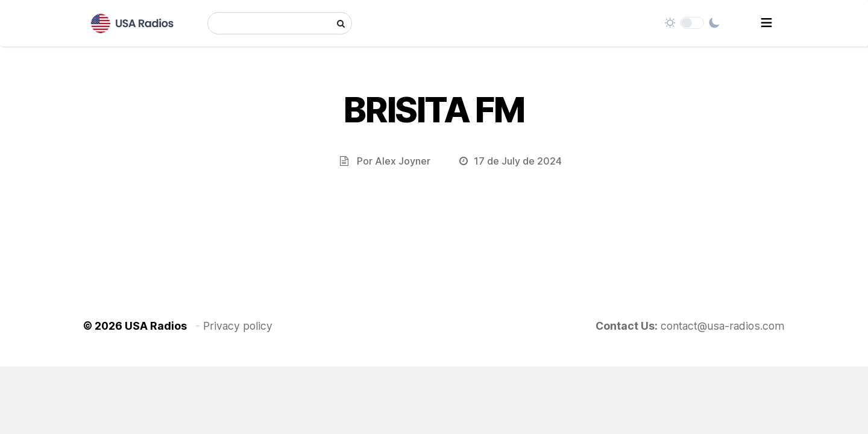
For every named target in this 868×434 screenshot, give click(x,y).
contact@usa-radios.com (723, 326)
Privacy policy (238, 326)
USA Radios (156, 326)
